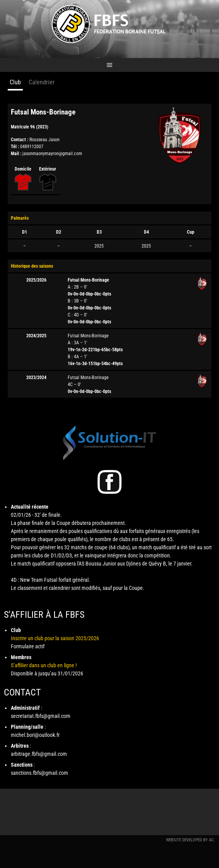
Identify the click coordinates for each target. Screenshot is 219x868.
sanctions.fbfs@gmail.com (39, 773)
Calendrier (42, 82)
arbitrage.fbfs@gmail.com (39, 754)
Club (15, 82)
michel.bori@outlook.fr (35, 735)
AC (211, 840)
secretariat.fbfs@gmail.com (41, 716)
